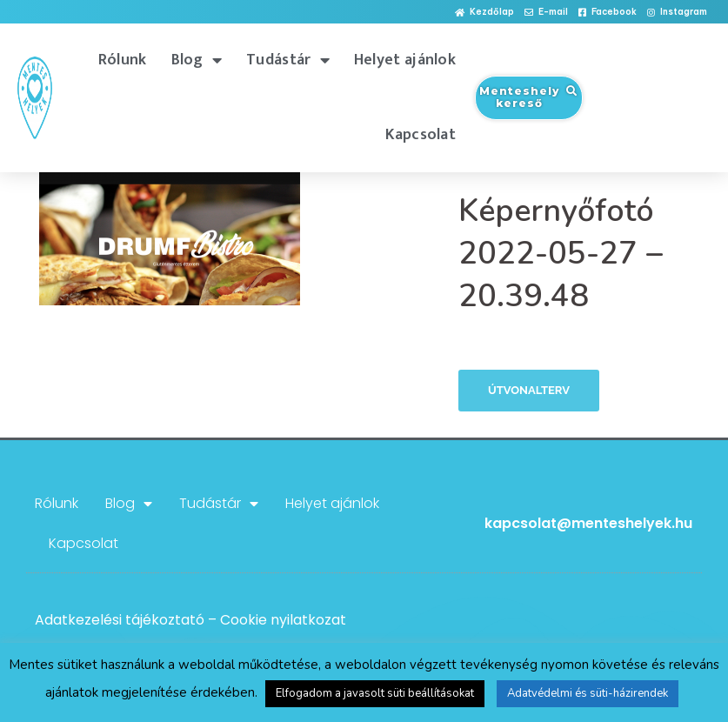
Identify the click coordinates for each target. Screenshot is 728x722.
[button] (484, 13)
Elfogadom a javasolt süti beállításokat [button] (375, 693)
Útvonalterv (529, 390)
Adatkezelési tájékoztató (120, 620)
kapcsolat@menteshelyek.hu (588, 523)
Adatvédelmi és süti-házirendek (588, 693)
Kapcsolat (421, 135)
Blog (197, 60)
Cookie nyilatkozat (283, 620)
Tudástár (288, 60)
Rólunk (123, 60)
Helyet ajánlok (405, 60)
